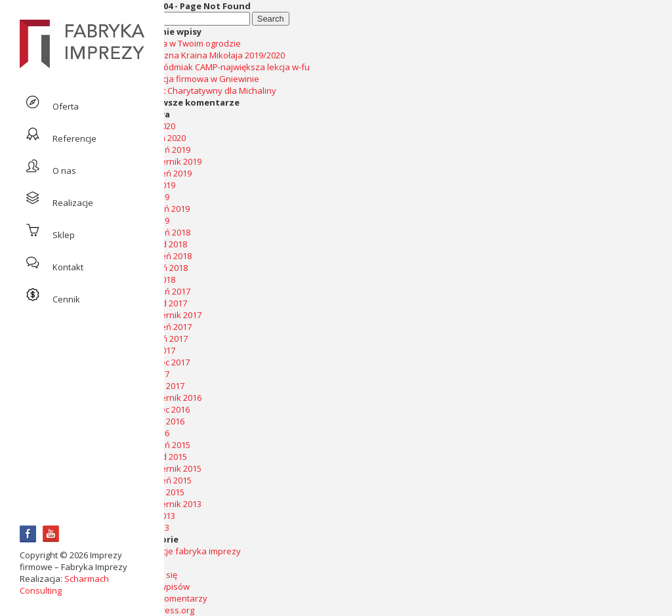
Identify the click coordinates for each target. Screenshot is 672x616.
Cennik (50, 295)
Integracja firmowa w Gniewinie (197, 79)
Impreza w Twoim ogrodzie (188, 43)
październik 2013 (168, 504)
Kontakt (52, 262)
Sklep (47, 230)
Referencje (58, 134)
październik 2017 (168, 315)
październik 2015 (168, 468)
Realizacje (56, 198)
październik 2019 (168, 161)
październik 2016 (168, 398)
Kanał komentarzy (171, 598)
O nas (48, 166)
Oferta (49, 102)
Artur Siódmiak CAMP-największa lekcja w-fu (222, 67)
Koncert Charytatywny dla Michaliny (205, 91)
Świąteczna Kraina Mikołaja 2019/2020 (210, 55)
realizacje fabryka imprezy (188, 551)
